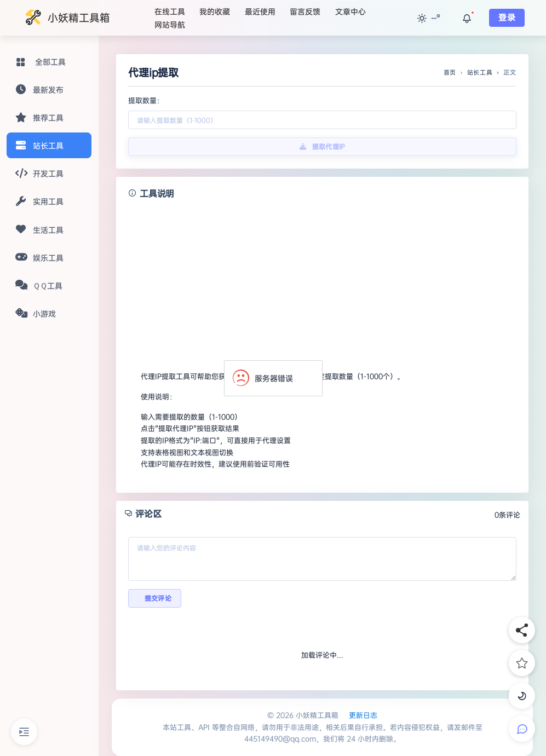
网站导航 (170, 24)
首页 (450, 72)
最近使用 (260, 11)
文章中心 (350, 11)
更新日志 (363, 715)
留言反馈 (305, 11)
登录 (507, 18)
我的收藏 (215, 11)
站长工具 (480, 72)
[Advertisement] (322, 280)
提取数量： (146, 100)
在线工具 (170, 11)
